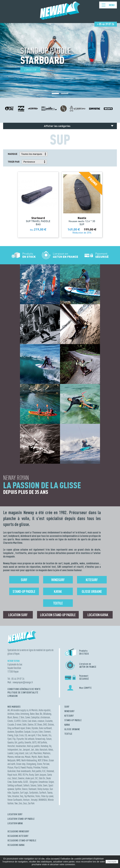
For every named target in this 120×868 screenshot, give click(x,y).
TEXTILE (68, 734)
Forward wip (40, 739)
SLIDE (26, 782)
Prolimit (44, 767)
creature (41, 721)
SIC (36, 778)
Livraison (13, 696)
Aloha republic (45, 710)
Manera (11, 757)
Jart (32, 750)
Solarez (33, 785)
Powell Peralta (26, 767)
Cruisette (49, 721)
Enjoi (16, 735)
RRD (20, 775)
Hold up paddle (33, 746)
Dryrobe (35, 728)
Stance (25, 789)
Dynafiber (19, 732)
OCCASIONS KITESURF (18, 836)
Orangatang (31, 764)
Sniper (51, 782)
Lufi (31, 753)
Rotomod (50, 771)
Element (47, 732)
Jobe (37, 750)
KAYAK (67, 725)
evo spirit (32, 735)
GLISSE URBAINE (72, 729)
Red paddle (37, 771)
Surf (24, 580)
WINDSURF (69, 711)
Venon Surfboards (15, 800)
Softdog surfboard (15, 785)
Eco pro (35, 732)
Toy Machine (29, 796)
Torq (22, 796)
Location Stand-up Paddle (58, 615)
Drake (28, 728)
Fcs (50, 735)
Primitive (37, 767)
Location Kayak (98, 615)
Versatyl (34, 800)
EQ (26, 735)
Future (49, 739)
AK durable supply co (19, 710)
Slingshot (34, 782)
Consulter (30, 70)
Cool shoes (32, 721)
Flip (14, 739)
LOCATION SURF (15, 814)
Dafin (25, 724)
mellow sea (19, 757)
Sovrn (45, 785)
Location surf (18, 615)
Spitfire (18, 789)
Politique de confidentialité (23, 692)
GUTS (34, 742)
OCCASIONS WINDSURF (18, 831)
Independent (13, 750)
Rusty (31, 775)
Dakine (31, 724)
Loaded (10, 753)
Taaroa (50, 793)
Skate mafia (17, 782)
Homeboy (44, 746)
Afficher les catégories (57, 126)
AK (9, 710)
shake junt (30, 778)
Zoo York (31, 803)
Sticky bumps (43, 789)
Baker (32, 714)
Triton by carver (47, 796)
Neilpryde (11, 760)
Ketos (51, 750)
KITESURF (69, 716)
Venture (27, 800)
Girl (16, 742)
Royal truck (12, 775)
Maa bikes (38, 753)
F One (39, 735)
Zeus (25, 803)
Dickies (51, 724)
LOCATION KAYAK (15, 823)
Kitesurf (92, 580)
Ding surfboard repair (16, 728)
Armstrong (25, 714)
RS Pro (25, 775)
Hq (50, 746)
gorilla (21, 742)
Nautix (46, 757)
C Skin (22, 717)
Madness (47, 753)
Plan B (17, 767)
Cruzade (11, 724)
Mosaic (28, 757)
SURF (67, 707)
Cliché (24, 721)
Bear (37, 714)
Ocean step (21, 764)
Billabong (47, 714)
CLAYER (17, 721)
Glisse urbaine (92, 591)
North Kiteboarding (29, 760)
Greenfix (28, 742)
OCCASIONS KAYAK (16, 845)
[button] (55, 94)
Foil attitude (30, 739)
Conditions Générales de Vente (24, 689)
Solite (40, 785)
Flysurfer (20, 739)
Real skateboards (24, 771)
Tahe (9, 796)
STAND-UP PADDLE (73, 720)
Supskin (16, 793)
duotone (11, 732)
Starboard (32, 789)
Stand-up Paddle (24, 591)
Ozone (40, 764)
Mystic (34, 757)
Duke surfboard (45, 728)
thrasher (16, 796)
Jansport (26, 750)
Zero (20, 803)
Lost (27, 753)
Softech (26, 785)
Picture (10, 767)
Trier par (14, 162)
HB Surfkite (42, 742)
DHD (45, 724)
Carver (28, 717)
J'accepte (112, 862)
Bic (41, 714)
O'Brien (45, 760)
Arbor (17, 714)
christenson (45, 717)
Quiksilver (12, 771)
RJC (44, 771)
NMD (18, 760)
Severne (21, 778)
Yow (16, 803)
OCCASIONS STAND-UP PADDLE (22, 840)
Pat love (46, 764)
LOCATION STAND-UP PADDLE (21, 819)
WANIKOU (43, 800)
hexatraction (21, 746)
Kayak (58, 591)
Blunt (10, 717)
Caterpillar (35, 717)
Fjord (10, 739)
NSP (39, 760)
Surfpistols (34, 793)
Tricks (38, 796)
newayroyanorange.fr (23, 682)
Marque (13, 154)
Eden (41, 732)
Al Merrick (33, 710)
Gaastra (11, 742)
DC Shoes (38, 724)
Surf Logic (24, 793)
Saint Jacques (40, 775)
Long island (19, 753)
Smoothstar (43, 782)
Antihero (11, 714)
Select (14, 778)
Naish (40, 757)
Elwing (10, 735)
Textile (58, 603)
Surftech (43, 793)
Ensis (21, 735)
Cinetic (10, 721)
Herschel (11, 746)
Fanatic (45, 735)
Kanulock (44, 750)
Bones (15, 717)
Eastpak (27, 732)
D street (18, 724)
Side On (42, 778)
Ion (20, 750)
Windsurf (58, 580)
